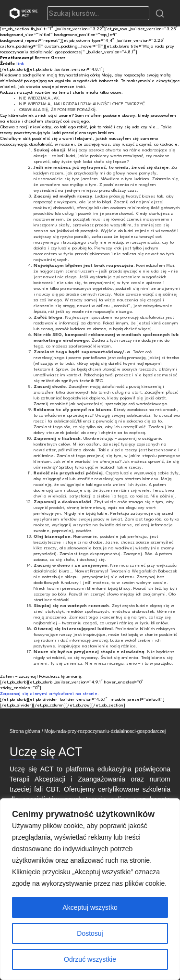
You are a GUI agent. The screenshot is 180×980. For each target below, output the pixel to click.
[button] (160, 13)
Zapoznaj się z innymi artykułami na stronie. (49, 694)
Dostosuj (90, 933)
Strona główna (25, 731)
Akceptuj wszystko (90, 907)
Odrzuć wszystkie (90, 959)
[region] (90, 889)
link (20, 64)
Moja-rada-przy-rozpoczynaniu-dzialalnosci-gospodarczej (105, 731)
